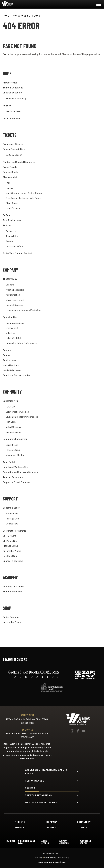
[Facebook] (78, 731)
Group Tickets (10, 167)
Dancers (10, 285)
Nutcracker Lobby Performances (22, 343)
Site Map (39, 857)
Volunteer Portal (11, 118)
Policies (7, 225)
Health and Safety (14, 246)
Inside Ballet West (12, 370)
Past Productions (12, 220)
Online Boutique (11, 617)
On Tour (7, 215)
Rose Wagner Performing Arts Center (24, 198)
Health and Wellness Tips (16, 467)
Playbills (7, 106)
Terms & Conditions (13, 88)
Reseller (10, 241)
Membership (12, 514)
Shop (7, 608)
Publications (9, 360)
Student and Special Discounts (19, 162)
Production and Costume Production (23, 310)
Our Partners (9, 536)
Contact (7, 355)
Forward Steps (13, 450)
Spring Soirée (10, 541)
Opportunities (10, 317)
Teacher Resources (13, 477)
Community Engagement (16, 439)
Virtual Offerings (14, 427)
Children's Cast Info (13, 93)
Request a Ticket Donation (16, 482)
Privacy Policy (10, 83)
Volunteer (10, 333)
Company (10, 270)
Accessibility (12, 236)
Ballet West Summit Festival (17, 253)
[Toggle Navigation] (99, 5)
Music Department (15, 300)
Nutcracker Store (12, 622)
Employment (12, 328)
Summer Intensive (12, 591)
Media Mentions (11, 365)
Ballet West (19, 4)
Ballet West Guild (14, 338)
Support (10, 499)
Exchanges (11, 231)
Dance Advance (13, 432)
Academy (10, 577)
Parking (9, 188)
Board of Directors (15, 305)
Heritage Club (12, 519)
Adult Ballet (9, 462)
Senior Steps (12, 445)
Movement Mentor (15, 455)
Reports (11, 841)
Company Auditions (15, 323)
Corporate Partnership (14, 531)
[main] (52, 328)
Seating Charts (11, 172)
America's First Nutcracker (17, 375)
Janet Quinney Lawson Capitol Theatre (24, 193)
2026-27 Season (14, 155)
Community (12, 392)
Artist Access (45, 842)
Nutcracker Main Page (16, 99)
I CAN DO (10, 407)
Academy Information (14, 586)
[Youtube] (83, 731)
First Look (11, 422)
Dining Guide (12, 203)
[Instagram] (72, 731)
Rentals (7, 350)
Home (6, 16)
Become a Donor (11, 508)
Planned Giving (10, 546)
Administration (13, 295)
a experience (52, 862)
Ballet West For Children (17, 412)
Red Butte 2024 (13, 111)
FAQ (8, 183)
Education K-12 (11, 401)
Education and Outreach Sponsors (20, 472)
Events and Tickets (13, 144)
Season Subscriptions (14, 149)
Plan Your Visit (10, 177)
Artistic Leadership (15, 290)
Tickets (10, 135)
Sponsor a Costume (13, 561)
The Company (10, 279)
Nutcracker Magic (12, 551)
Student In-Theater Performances (22, 417)
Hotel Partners (13, 208)
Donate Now (12, 524)
